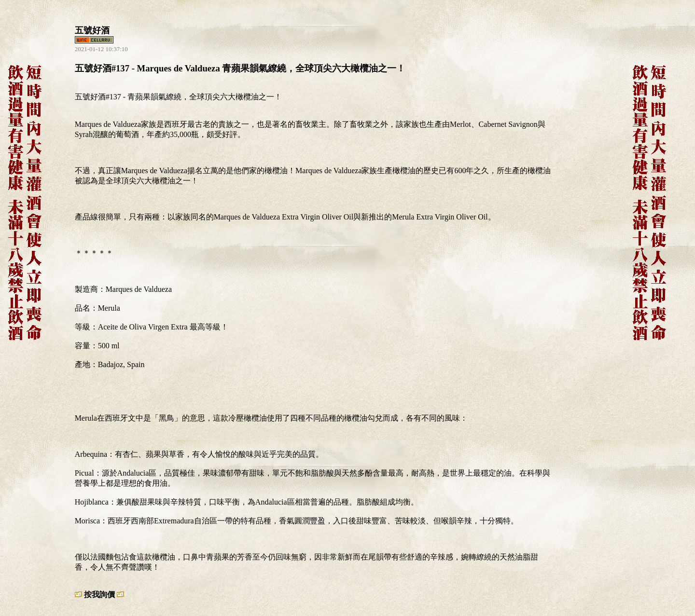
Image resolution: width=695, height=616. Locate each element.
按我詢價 (99, 595)
